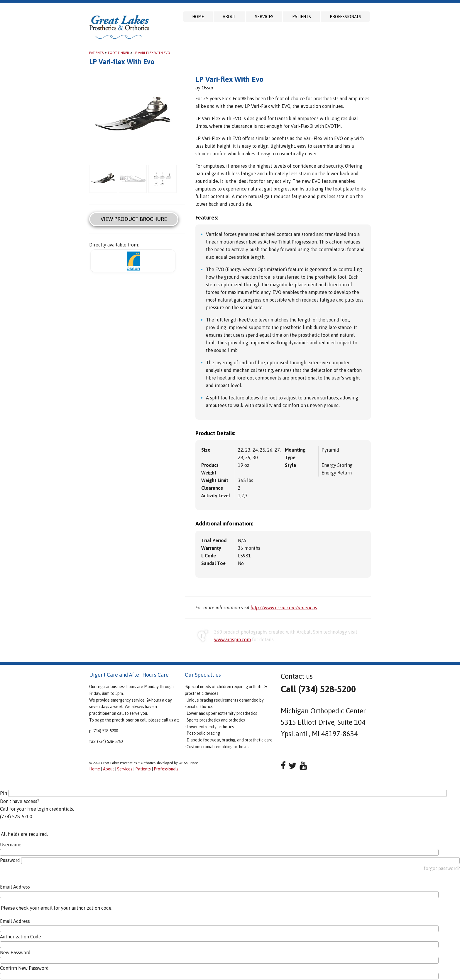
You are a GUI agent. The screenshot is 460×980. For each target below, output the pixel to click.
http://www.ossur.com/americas (284, 608)
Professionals (345, 17)
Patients (302, 17)
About (229, 17)
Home (198, 17)
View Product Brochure (134, 219)
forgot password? (442, 868)
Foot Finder (119, 53)
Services (264, 17)
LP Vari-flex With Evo (152, 53)
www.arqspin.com (232, 639)
